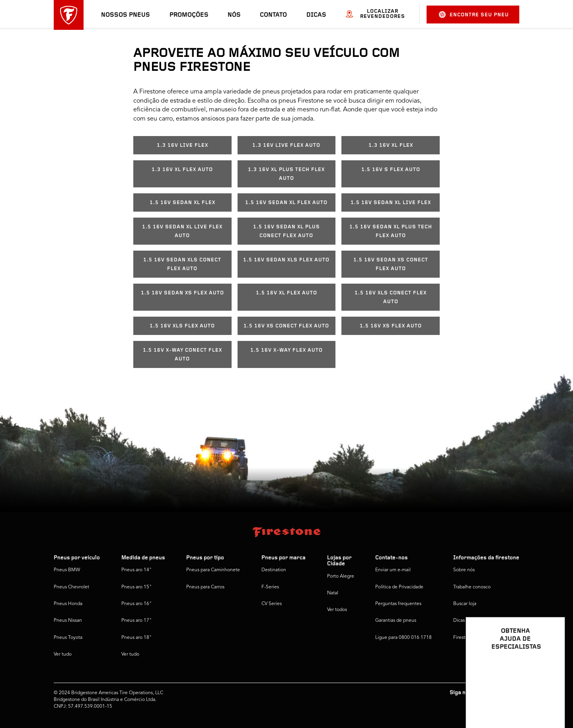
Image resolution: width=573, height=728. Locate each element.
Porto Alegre (341, 576)
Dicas (316, 15)
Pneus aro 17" (136, 621)
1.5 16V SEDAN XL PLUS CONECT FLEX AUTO (286, 231)
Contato (273, 15)
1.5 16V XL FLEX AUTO (286, 293)
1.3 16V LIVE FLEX (182, 145)
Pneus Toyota (68, 638)
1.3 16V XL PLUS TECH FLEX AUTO (286, 174)
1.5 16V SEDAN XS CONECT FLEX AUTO (391, 264)
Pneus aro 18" (136, 638)
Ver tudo (63, 654)
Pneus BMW (67, 570)
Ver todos (337, 610)
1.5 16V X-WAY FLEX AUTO (286, 350)
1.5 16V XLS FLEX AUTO (182, 326)
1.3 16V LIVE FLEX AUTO (286, 145)
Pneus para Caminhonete (213, 570)
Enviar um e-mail (393, 570)
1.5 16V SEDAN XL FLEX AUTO (286, 203)
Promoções (189, 15)
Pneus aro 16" (136, 604)
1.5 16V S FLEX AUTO (391, 170)
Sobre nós (464, 570)
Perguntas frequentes (398, 604)
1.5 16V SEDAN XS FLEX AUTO (182, 293)
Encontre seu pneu (474, 15)
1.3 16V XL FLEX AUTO (182, 170)
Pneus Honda (68, 604)
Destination (274, 570)
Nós (234, 15)
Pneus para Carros (205, 587)
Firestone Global (471, 638)
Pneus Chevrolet (71, 587)
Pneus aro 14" (136, 570)
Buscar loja (465, 604)
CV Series (272, 604)
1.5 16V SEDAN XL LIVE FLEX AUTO (182, 231)
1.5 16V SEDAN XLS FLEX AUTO (286, 260)
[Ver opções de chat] (550, 699)
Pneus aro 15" (136, 587)
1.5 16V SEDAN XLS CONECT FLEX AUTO (182, 264)
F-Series (270, 587)
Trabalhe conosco (472, 587)
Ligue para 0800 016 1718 (403, 638)
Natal (333, 593)
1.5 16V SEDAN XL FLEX (182, 203)
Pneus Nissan (68, 621)
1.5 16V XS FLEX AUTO (391, 326)
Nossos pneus (126, 15)
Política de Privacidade (399, 587)
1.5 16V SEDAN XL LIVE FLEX (391, 203)
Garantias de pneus (396, 621)
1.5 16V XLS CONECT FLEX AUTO (391, 297)
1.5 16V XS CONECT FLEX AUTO (286, 326)
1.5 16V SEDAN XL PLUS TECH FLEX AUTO (391, 231)
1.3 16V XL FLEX (391, 145)
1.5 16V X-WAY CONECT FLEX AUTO (182, 355)
